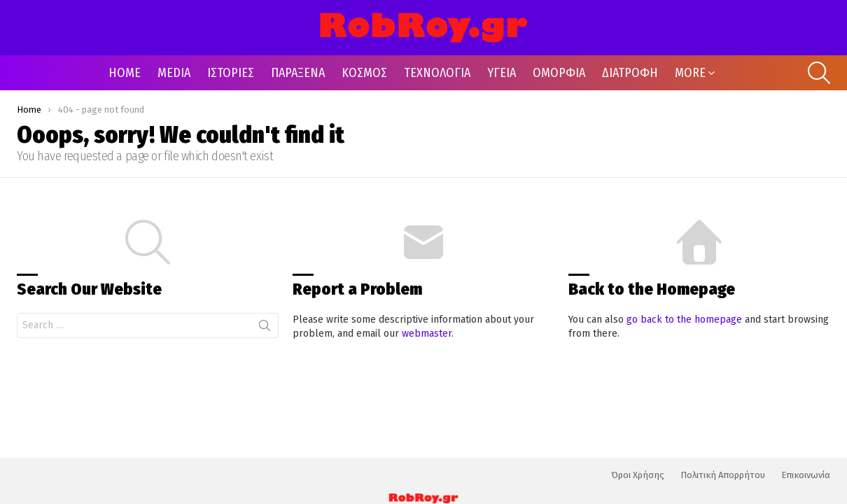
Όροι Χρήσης (638, 475)
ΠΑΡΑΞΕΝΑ (298, 73)
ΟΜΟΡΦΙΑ (559, 73)
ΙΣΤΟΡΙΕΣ (231, 73)
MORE (690, 73)
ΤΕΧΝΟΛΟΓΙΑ (437, 73)
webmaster (427, 334)
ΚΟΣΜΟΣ (364, 73)
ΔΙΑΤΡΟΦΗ (630, 73)
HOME (125, 73)
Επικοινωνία (806, 475)
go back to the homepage (684, 320)
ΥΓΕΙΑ (502, 73)
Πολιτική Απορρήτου (723, 475)
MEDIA (174, 73)
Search (265, 328)
